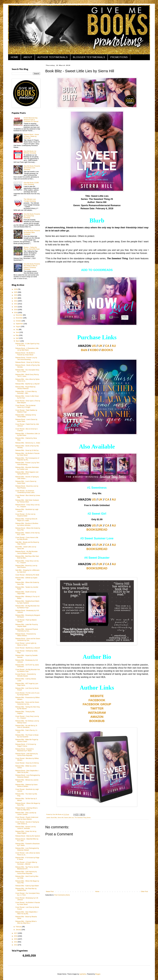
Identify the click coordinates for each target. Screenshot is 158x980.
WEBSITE (97, 696)
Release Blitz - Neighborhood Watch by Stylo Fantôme (27, 602)
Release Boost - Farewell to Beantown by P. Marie (25, 750)
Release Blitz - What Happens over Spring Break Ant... (27, 473)
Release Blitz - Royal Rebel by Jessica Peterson (25, 388)
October (19, 321)
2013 (16, 945)
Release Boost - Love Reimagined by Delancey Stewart (28, 776)
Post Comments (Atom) (62, 895)
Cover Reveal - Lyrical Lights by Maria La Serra (26, 644)
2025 (16, 292)
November (19, 318)
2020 (16, 307)
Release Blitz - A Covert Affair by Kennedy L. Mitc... (26, 392)
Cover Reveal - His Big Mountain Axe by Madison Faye (28, 670)
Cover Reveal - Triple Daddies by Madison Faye (26, 411)
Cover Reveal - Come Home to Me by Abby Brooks (27, 538)
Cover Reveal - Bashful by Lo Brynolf (28, 648)
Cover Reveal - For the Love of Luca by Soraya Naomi (27, 694)
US (94, 346)
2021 (16, 304)
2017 (16, 933)
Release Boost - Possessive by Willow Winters (26, 635)
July (17, 330)
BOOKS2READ (97, 530)
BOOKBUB (97, 721)
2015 (16, 939)
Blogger (98, 974)
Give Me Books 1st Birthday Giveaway (30, 152)
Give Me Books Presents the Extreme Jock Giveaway (32, 168)
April (17, 338)
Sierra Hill (61, 818)
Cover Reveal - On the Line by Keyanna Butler (25, 515)
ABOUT (28, 57)
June (18, 332)
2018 (16, 313)
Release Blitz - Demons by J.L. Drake (28, 443)
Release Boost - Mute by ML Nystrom (28, 836)
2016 (16, 936)
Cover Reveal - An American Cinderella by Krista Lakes (25, 492)
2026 (16, 289)
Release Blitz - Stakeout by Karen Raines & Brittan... (26, 785)
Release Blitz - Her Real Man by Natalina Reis (26, 889)
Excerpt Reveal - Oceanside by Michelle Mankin (26, 675)
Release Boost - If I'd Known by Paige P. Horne (26, 745)
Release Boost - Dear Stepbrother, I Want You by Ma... (27, 772)
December (19, 315)
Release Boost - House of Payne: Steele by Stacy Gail (31, 136)
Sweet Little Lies (69, 818)
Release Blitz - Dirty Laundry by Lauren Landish (26, 814)
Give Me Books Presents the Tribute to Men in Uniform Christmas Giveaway (32, 267)
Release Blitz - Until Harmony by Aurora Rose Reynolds (26, 872)
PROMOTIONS (119, 57)
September (20, 324)
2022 (16, 301)
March (18, 341)
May (17, 335)
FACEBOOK (97, 700)
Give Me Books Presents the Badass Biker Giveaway (32, 232)
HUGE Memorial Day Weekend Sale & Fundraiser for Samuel (31, 120)
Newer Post (50, 892)
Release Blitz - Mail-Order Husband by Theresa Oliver (27, 501)
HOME (14, 57)
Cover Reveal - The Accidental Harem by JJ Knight (25, 406)
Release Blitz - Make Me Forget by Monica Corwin (27, 740)
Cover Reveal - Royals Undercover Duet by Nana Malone (27, 818)
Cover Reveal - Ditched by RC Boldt (27, 575)
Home (97, 892)
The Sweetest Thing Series (83, 818)
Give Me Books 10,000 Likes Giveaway (31, 184)
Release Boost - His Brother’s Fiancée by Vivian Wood (25, 354)
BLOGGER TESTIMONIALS (89, 57)
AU (114, 346)
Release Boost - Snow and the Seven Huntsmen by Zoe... (28, 639)
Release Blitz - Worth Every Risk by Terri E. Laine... (27, 375)
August (18, 327)
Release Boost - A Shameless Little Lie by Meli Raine (27, 349)
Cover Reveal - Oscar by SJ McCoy (27, 763)
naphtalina (83, 974)
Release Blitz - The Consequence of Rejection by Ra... (27, 459)
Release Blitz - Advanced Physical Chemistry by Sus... (27, 630)
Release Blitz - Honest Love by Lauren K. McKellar (26, 828)
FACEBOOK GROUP (97, 704)
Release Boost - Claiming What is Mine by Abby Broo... (26, 809)
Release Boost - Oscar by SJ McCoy (27, 362)
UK (101, 346)
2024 (16, 295)
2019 (16, 310)
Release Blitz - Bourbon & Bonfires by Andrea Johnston (27, 524)
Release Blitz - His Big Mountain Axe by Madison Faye (27, 607)
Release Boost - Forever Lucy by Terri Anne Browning (26, 358)
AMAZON (97, 717)
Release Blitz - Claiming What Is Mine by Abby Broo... (26, 922)
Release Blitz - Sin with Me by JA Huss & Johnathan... (26, 726)
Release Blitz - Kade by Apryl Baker (27, 886)
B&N (84, 350)
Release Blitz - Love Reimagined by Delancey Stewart (27, 849)
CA (107, 346)
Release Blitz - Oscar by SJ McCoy (27, 450)
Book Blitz (54, 818)
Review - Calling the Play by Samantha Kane (32, 248)
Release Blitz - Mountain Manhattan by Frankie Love (27, 468)
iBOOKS (107, 350)
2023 (16, 298)
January (19, 930)
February (19, 927)
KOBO (94, 350)
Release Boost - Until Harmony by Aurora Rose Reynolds (27, 755)
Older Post (144, 892)
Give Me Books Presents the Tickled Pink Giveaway (32, 216)
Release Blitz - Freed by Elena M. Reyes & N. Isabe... (26, 520)
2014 (16, 942)
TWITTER (97, 708)
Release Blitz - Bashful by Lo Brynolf (27, 384)
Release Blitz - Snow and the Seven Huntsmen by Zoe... (27, 703)
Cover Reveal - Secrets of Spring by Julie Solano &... (27, 823)
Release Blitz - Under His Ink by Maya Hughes (26, 832)
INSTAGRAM (97, 713)
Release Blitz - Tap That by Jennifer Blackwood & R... (27, 868)
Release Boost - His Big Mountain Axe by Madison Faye (26, 552)
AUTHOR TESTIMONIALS (53, 57)
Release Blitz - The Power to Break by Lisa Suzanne (27, 736)
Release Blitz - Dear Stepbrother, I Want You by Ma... (27, 913)
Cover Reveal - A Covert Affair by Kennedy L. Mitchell (26, 863)
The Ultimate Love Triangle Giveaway (30, 200)
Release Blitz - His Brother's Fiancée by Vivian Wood (27, 454)
